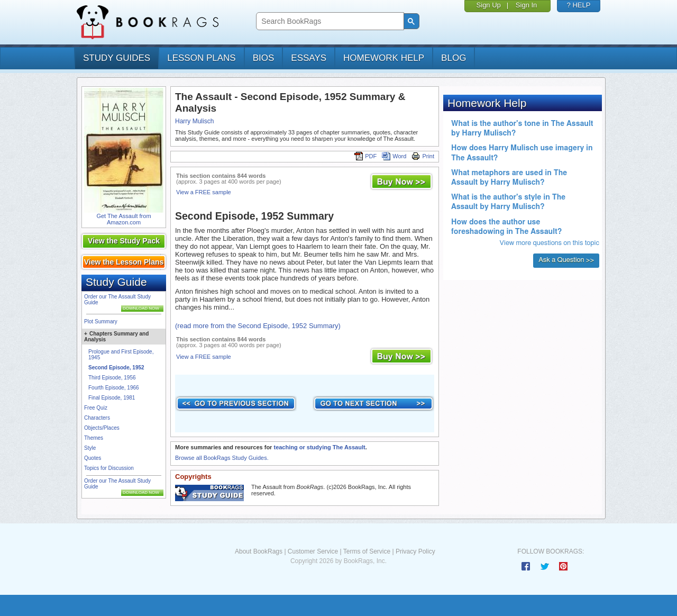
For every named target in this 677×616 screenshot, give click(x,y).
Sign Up (489, 5)
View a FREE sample (204, 192)
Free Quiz (96, 408)
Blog (454, 58)
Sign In (526, 5)
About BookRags (259, 551)
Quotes (93, 458)
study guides (117, 58)
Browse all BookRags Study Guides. (222, 458)
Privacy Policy (415, 551)
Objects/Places (102, 428)
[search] (329, 21)
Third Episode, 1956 (112, 378)
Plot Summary (101, 321)
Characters (97, 418)
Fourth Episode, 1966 (114, 388)
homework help (384, 58)
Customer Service (313, 551)
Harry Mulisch (194, 121)
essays (309, 58)
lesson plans (201, 58)
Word (394, 156)
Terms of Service (367, 551)
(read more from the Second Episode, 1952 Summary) (258, 326)
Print (423, 156)
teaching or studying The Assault (319, 447)
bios (264, 58)
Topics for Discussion (109, 468)
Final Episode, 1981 (112, 398)
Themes (94, 438)
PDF (365, 156)
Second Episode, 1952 (116, 368)
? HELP (579, 5)
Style (90, 448)
